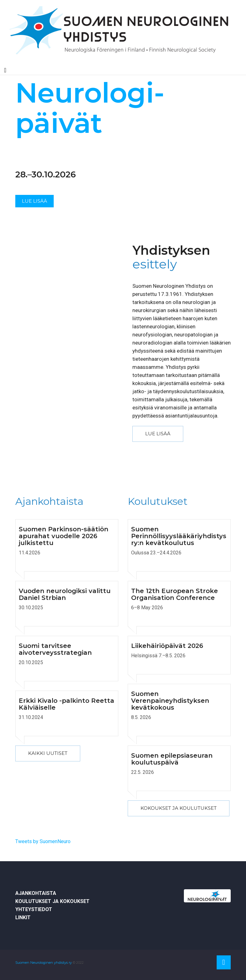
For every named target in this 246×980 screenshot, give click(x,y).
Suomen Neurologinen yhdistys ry (44, 963)
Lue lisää (34, 201)
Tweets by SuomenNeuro (43, 841)
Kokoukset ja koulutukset (179, 808)
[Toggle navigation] (5, 70)
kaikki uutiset (48, 753)
